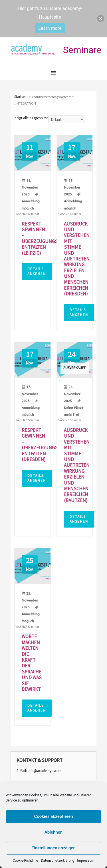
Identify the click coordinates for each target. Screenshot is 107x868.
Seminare (82, 50)
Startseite (21, 97)
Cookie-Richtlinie (25, 861)
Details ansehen (37, 271)
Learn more (50, 28)
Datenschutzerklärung (57, 861)
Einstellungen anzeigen (53, 848)
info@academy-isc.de (44, 771)
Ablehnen (53, 832)
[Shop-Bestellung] (66, 119)
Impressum (86, 861)
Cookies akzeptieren (53, 816)
